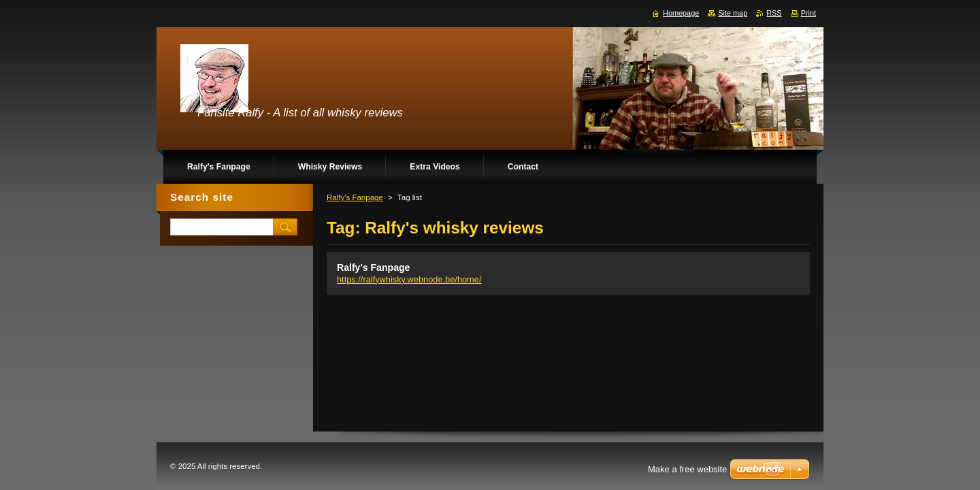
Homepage (681, 13)
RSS (774, 13)
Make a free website (687, 469)
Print (808, 13)
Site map (733, 13)
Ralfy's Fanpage (355, 197)
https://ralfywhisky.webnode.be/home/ (409, 279)
